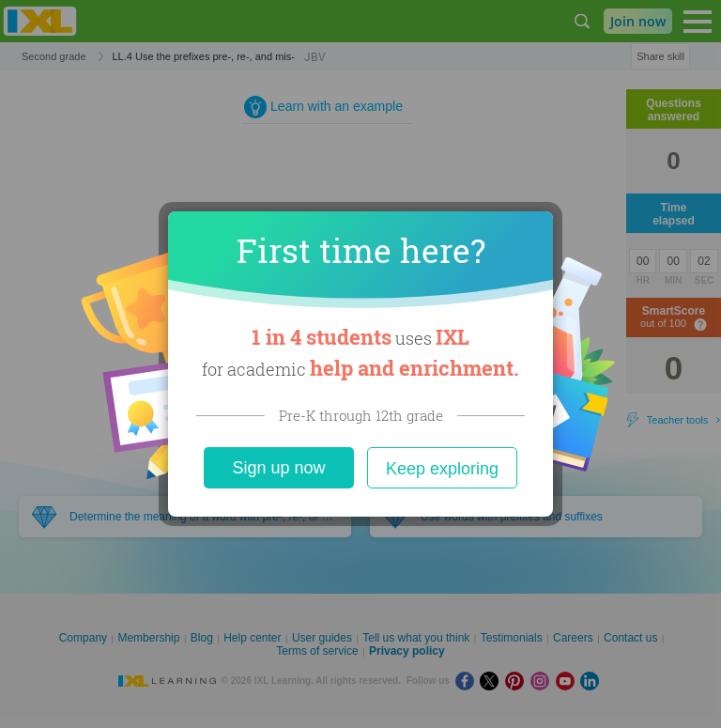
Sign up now (278, 468)
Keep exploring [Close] (442, 469)
